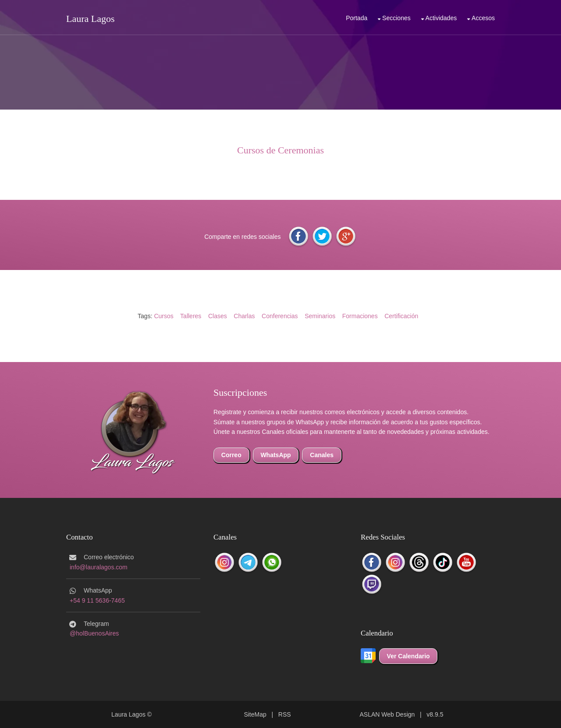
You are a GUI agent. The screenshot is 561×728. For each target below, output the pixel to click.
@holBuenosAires (94, 633)
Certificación (401, 316)
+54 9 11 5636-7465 (97, 600)
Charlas (244, 316)
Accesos (483, 18)
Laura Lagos (91, 19)
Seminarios (320, 316)
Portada (357, 18)
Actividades (441, 18)
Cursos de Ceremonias (280, 150)
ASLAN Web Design (387, 714)
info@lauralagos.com (99, 567)
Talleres (191, 316)
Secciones (396, 18)
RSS (285, 714)
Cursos (163, 316)
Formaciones (360, 316)
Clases (218, 316)
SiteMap (255, 714)
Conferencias (280, 316)
